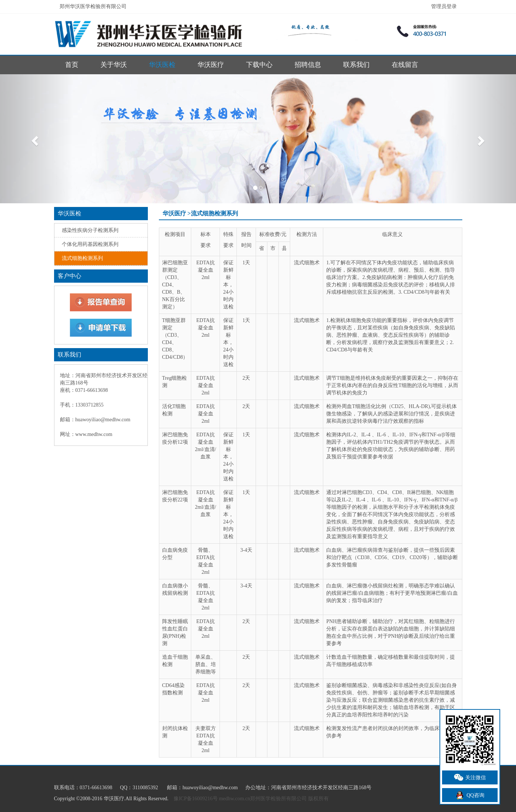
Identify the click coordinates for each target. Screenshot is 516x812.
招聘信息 (308, 65)
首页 (72, 65)
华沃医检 (162, 65)
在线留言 (405, 65)
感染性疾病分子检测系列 (90, 230)
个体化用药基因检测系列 (90, 244)
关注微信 (470, 777)
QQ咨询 (469, 795)
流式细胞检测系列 (82, 258)
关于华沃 (114, 65)
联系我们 (356, 65)
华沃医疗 (211, 65)
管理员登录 (444, 6)
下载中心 (259, 65)
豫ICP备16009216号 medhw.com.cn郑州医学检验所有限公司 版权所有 (251, 799)
